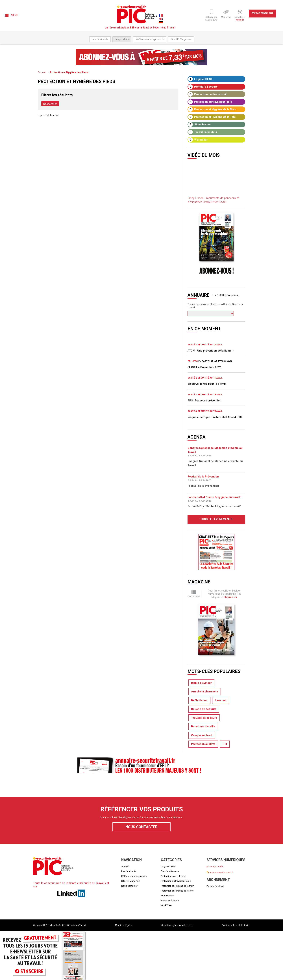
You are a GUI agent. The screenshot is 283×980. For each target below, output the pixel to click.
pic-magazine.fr (215, 866)
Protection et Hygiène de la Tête (212, 117)
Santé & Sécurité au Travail (205, 345)
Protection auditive (203, 744)
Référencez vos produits (150, 39)
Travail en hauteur (203, 132)
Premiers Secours (203, 87)
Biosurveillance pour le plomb (207, 384)
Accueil (42, 72)
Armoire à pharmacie (205, 692)
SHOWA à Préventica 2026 (204, 367)
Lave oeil (221, 700)
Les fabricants (100, 39)
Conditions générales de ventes (177, 925)
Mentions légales (124, 925)
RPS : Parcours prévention (204, 401)
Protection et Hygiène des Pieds (69, 72)
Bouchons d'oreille (203, 726)
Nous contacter (141, 827)
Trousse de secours (204, 718)
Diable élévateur (201, 683)
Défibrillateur (199, 700)
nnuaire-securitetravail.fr (220, 873)
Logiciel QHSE (200, 79)
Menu (12, 15)
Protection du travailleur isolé (210, 102)
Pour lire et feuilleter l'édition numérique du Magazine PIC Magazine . (225, 594)
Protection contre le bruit (207, 94)
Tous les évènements (216, 519)
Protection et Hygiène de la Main (212, 109)
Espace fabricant (262, 13)
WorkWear (198, 140)
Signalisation (199, 125)
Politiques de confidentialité (236, 925)
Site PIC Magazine (181, 39)
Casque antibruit (202, 735)
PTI (225, 744)
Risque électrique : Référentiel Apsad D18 (215, 417)
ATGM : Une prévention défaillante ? (211, 351)
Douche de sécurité (204, 709)
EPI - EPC (193, 361)
